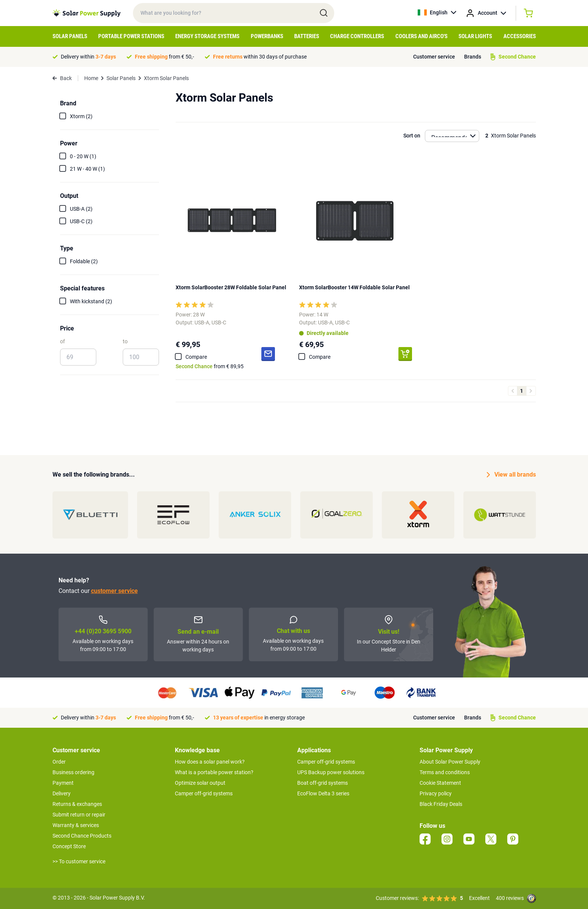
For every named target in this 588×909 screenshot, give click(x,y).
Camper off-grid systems (204, 793)
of (63, 341)
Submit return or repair (79, 815)
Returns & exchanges (77, 804)
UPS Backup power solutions (331, 772)
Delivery (62, 793)
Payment (63, 783)
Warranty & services (76, 825)
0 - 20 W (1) (83, 156)
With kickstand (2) (91, 301)
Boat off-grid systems (323, 783)
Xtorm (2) (81, 116)
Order (59, 762)
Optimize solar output (200, 783)
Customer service (434, 57)
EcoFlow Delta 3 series (323, 793)
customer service (114, 591)
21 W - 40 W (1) (87, 169)
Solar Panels (70, 36)
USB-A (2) (81, 209)
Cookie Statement (440, 783)
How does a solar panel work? (210, 762)
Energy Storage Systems (207, 36)
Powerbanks (267, 36)
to (125, 341)
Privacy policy (436, 793)
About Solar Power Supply (450, 762)
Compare (196, 357)
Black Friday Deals (441, 804)
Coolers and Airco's (421, 36)
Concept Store (69, 846)
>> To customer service (79, 861)
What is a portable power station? (214, 772)
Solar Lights (475, 36)
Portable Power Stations (131, 36)
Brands (473, 57)
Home (91, 78)
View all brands (511, 475)
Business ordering (73, 772)
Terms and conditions (445, 772)
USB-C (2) (81, 221)
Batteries (307, 36)
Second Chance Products (82, 836)
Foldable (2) (84, 261)
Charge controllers (357, 36)
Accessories (520, 36)
